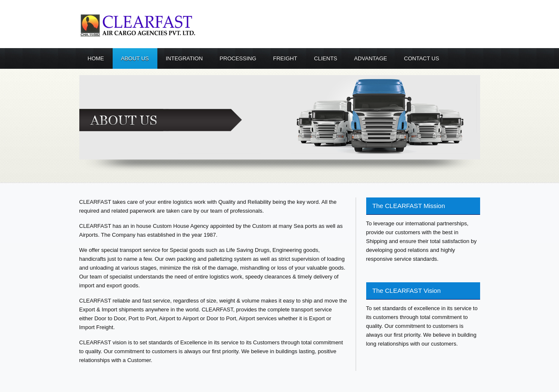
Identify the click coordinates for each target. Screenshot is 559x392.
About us (135, 58)
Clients (325, 58)
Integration (184, 58)
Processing (238, 58)
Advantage (370, 58)
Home (96, 58)
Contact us (422, 58)
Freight (285, 58)
